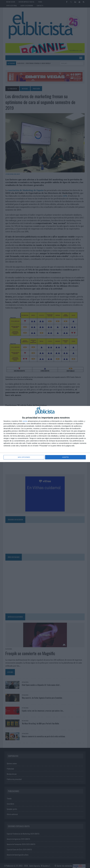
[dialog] (45, 434)
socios (25, 421)
